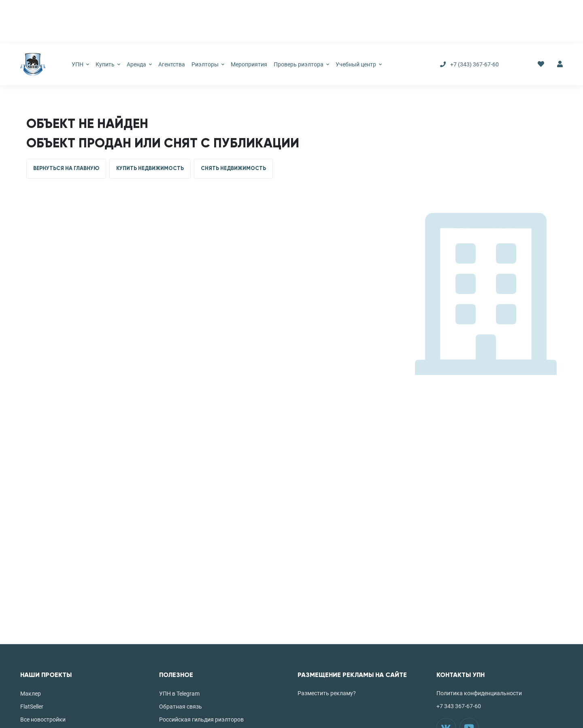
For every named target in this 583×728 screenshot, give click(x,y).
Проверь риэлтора (301, 64)
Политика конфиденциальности (479, 693)
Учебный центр (359, 64)
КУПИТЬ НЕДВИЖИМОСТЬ (150, 168)
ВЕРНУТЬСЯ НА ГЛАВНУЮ (66, 168)
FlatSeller (32, 707)
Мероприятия (249, 64)
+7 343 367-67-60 (459, 706)
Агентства (172, 64)
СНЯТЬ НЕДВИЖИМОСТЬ (233, 168)
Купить (108, 64)
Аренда (139, 64)
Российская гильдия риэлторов (201, 719)
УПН (80, 64)
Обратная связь (181, 707)
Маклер (31, 694)
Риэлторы (208, 64)
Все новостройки (43, 719)
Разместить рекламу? (327, 693)
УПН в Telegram (179, 694)
